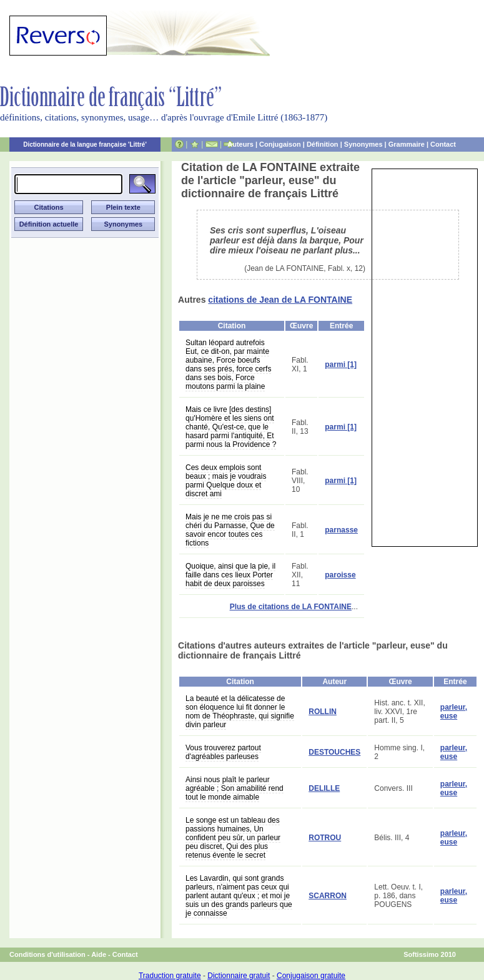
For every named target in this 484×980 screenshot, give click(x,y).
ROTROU (325, 838)
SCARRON (328, 896)
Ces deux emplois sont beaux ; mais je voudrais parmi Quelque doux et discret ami (226, 481)
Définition (323, 144)
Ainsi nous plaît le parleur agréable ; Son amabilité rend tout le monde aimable (235, 788)
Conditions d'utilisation (47, 954)
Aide (99, 954)
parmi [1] (341, 365)
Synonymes (363, 144)
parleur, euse (454, 712)
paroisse (340, 575)
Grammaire (407, 144)
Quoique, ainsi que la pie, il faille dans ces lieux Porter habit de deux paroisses (230, 575)
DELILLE (324, 788)
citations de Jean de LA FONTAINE (280, 300)
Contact (443, 144)
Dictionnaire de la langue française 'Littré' (85, 145)
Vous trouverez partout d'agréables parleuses (223, 752)
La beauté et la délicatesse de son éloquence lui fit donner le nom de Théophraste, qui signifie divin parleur (240, 712)
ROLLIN (323, 712)
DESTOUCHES (334, 752)
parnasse (341, 530)
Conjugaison (280, 144)
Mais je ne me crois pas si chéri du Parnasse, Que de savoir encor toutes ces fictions (230, 530)
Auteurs (240, 144)
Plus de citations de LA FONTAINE (291, 607)
